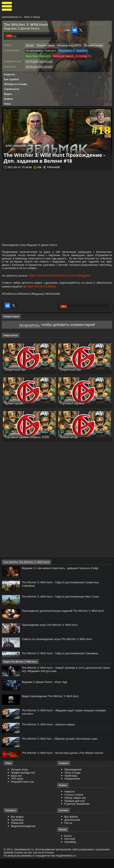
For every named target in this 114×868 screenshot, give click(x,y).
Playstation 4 (64, 50)
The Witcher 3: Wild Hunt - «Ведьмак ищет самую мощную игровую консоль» (62, 721)
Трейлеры (17, 829)
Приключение (44, 45)
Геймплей (17, 832)
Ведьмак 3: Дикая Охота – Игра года (47, 691)
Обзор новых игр (75, 807)
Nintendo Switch (61, 55)
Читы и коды (72, 782)
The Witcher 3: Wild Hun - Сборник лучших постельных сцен (63, 748)
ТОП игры (17, 788)
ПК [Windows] (33, 50)
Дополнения (72, 829)
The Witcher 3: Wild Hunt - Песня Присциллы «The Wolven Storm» (66, 762)
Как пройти (11, 77)
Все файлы (71, 826)
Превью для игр (75, 810)
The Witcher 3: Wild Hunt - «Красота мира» (51, 733)
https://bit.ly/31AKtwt (63, 295)
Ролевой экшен (88, 45)
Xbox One (31, 55)
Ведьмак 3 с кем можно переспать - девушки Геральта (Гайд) (65, 577)
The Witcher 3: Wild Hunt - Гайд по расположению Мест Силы (64, 606)
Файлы (8, 96)
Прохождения (73, 779)
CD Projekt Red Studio (38, 60)
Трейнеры (71, 785)
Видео (8, 91)
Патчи (68, 832)
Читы (7, 101)
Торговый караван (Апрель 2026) (28, 444)
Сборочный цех (18, 379)
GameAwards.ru (12, 17)
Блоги (68, 845)
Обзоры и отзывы (16, 82)
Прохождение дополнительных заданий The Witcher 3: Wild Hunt (67, 620)
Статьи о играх (74, 804)
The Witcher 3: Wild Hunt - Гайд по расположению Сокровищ (63, 662)
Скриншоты (12, 87)
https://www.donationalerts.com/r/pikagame (63, 283)
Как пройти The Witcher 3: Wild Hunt (23, 571)
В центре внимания (77, 813)
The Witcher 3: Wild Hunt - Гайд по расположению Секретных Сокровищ (64, 593)
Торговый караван (76, 412)
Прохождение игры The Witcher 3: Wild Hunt (52, 634)
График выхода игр (23, 782)
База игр (16, 785)
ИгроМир (70, 851)
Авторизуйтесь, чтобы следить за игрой (82, 24)
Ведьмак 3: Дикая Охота (18, 28)
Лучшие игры (20, 779)
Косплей (70, 848)
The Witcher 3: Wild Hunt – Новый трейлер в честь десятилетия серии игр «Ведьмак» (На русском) (65, 678)
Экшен (30, 45)
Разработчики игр (22, 791)
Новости (9, 72)
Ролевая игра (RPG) (66, 45)
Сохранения (72, 788)
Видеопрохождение (23, 835)
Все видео (17, 826)
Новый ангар (71, 446)
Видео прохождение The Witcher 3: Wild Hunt (53, 705)
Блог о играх (32, 17)
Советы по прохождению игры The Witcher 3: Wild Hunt (60, 648)
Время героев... (18, 412)
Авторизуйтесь (29, 334)
